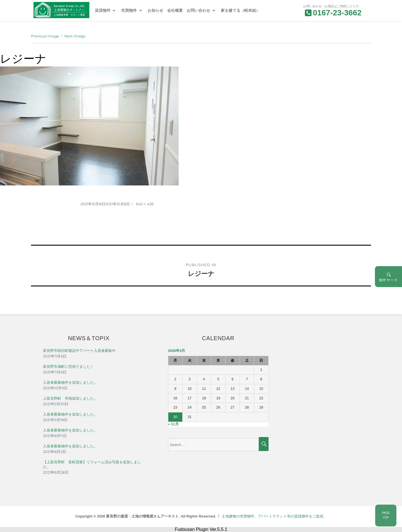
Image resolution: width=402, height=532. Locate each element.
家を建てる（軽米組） (240, 10)
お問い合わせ (198, 10)
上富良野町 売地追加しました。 (70, 398)
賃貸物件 (103, 10)
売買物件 (129, 10)
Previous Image (45, 36)
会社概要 (175, 10)
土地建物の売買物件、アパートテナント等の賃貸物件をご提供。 (274, 516)
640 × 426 (145, 204)
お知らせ (155, 10)
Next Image (75, 36)
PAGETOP (386, 515)
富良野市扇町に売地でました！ (68, 367)
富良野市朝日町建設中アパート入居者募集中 (79, 351)
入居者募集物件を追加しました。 (70, 382)
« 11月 (173, 424)
